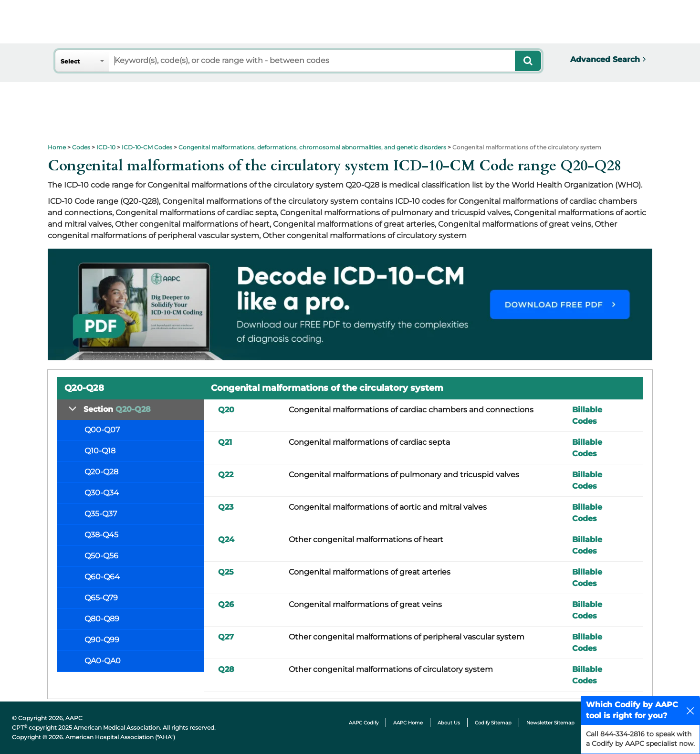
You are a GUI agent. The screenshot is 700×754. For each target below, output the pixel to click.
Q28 (226, 669)
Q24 (226, 539)
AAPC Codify (364, 723)
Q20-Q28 (101, 472)
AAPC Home (408, 723)
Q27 (226, 637)
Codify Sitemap (493, 723)
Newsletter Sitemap (550, 723)
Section (117, 409)
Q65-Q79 (101, 598)
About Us (449, 723)
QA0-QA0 (103, 661)
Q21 (225, 442)
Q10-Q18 (100, 451)
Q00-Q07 (102, 430)
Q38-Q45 (101, 535)
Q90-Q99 (102, 640)
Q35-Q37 (101, 514)
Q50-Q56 (101, 556)
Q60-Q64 (102, 577)
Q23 (226, 507)
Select (70, 61)
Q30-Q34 (102, 493)
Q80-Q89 (102, 619)
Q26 (226, 604)
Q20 (226, 410)
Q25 (226, 572)
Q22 (226, 475)
